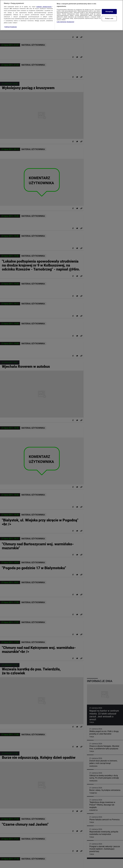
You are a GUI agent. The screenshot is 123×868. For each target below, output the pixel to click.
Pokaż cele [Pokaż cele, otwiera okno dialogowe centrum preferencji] (109, 17)
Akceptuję (109, 11)
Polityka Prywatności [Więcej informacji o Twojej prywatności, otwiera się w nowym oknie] (11, 26)
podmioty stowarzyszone (44, 6)
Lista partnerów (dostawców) (65, 21)
